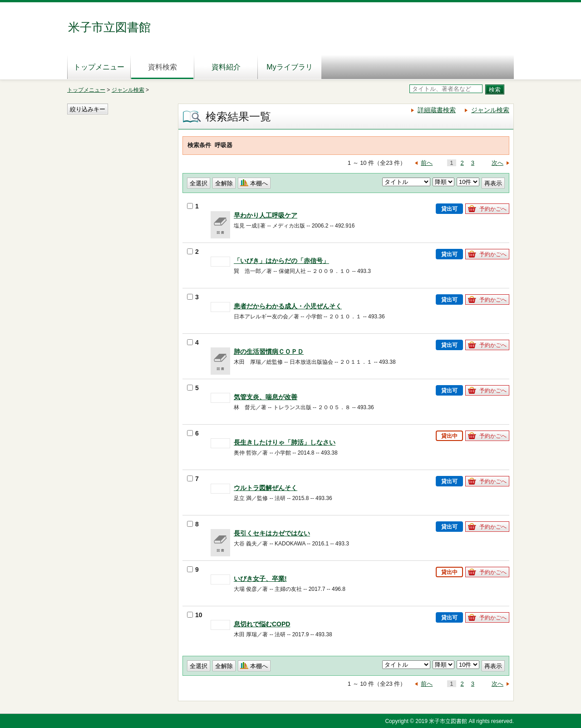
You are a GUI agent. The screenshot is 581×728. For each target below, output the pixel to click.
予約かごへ (493, 209)
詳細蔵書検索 (437, 110)
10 (195, 615)
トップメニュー (99, 67)
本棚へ (259, 183)
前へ (427, 163)
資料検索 (162, 67)
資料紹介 (226, 67)
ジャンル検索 (128, 90)
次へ (497, 163)
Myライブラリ (289, 67)
